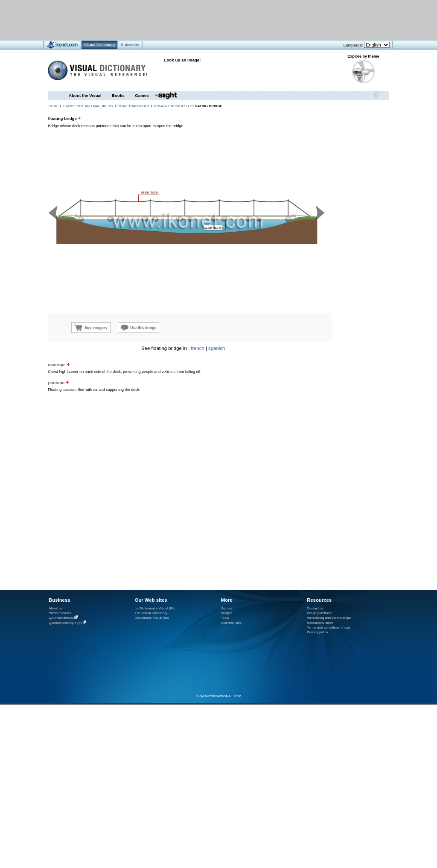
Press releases (60, 613)
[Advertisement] (106, 421)
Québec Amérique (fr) (65, 623)
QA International (61, 618)
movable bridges (170, 106)
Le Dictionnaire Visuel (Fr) (154, 608)
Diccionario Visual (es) (152, 618)
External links (231, 623)
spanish (217, 348)
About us (55, 608)
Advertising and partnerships (329, 618)
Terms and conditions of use (328, 628)
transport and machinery (88, 106)
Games (142, 95)
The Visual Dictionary (151, 613)
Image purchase (319, 613)
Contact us (315, 608)
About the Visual (85, 95)
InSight (226, 613)
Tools (225, 618)
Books (118, 95)
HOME (53, 106)
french (198, 348)
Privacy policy (318, 632)
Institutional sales (320, 623)
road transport (133, 106)
